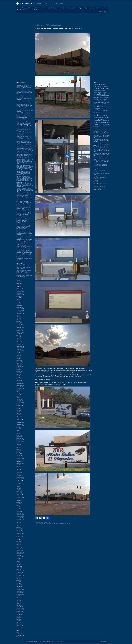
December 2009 (20, 590)
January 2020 (20, 401)
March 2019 (19, 416)
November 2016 (20, 460)
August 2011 (19, 558)
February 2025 (20, 306)
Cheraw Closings (97, 190)
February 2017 (20, 455)
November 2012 (20, 535)
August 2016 (19, 465)
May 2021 (19, 376)
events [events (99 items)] (95, 98)
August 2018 (19, 427)
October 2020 (20, 387)
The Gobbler (96, 182)
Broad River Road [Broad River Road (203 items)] (100, 85)
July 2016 (19, 466)
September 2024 (20, 313)
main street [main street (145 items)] (104, 109)
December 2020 (20, 384)
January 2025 (20, 307)
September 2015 (20, 482)
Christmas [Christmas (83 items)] (99, 90)
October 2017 (20, 443)
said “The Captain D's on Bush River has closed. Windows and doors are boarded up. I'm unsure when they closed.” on (25, 128)
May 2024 (19, 320)
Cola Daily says (74, 383)
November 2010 (20, 572)
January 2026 (20, 288)
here (85, 369)
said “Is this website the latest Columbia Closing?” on (24, 237)
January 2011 (20, 569)
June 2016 (19, 468)
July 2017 (19, 448)
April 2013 (19, 527)
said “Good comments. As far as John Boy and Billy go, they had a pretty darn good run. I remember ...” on (24, 86)
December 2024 (20, 309)
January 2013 (20, 532)
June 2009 (19, 599)
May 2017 (19, 451)
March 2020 (19, 398)
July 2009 (19, 597)
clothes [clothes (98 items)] (104, 90)
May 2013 (19, 526)
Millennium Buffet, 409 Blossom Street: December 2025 (24, 271)
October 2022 (20, 349)
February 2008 (20, 624)
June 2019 (19, 412)
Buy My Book (39, 8)
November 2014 (20, 498)
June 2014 (19, 505)
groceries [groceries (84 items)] (107, 103)
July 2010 (19, 579)
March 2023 (19, 342)
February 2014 (20, 512)
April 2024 (19, 321)
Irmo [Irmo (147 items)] (104, 107)
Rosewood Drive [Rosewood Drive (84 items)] (97, 118)
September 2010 (20, 576)
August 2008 (19, 615)
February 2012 (20, 549)
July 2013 (19, 522)
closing (18, 282)
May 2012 (19, 544)
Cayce (63, 524)
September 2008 (20, 613)
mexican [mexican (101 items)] (96, 111)
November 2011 (20, 554)
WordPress (62, 641)
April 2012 (19, 546)
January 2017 (20, 457)
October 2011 (20, 555)
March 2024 (19, 323)
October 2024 (20, 312)
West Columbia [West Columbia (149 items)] (98, 127)
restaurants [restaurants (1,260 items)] (100, 115)
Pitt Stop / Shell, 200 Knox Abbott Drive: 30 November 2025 (24, 273)
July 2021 (19, 373)
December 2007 (20, 627)
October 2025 (20, 293)
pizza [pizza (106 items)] (98, 113)
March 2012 (19, 547)
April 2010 (19, 583)
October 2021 (20, 368)
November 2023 (20, 329)
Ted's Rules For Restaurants (24, 10)
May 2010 (19, 582)
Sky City (95, 185)
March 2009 (19, 604)
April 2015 (19, 490)
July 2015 (19, 485)
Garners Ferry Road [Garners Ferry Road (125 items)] (99, 101)
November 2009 (20, 591)
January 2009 (20, 607)
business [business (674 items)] (101, 88)
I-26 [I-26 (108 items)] (101, 107)
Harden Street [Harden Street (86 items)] (101, 105)
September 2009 (20, 594)
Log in (18, 632)
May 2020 (19, 395)
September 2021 (20, 370)
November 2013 (20, 516)
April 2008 (19, 621)
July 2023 (19, 335)
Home (19, 8)
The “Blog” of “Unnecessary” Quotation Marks (100, 178)
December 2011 (20, 552)
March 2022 (19, 360)
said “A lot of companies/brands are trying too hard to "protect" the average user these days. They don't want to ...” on (25, 184)
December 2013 (20, 515)
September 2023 (20, 332)
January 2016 (20, 476)
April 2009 (19, 602)
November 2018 (20, 423)
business (56, 524)
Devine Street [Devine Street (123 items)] (97, 96)
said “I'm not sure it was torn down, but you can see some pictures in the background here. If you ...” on (24, 219)
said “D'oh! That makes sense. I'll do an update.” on (24, 133)
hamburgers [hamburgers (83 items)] (96, 104)
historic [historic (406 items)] (97, 107)
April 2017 (19, 452)
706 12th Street (50, 524)
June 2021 (19, 374)
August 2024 (19, 315)
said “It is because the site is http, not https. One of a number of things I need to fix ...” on (25, 190)
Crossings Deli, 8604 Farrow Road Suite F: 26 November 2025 (101, 161)
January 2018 (20, 438)
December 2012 (20, 533)
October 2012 (20, 537)
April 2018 (19, 434)
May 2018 (19, 432)
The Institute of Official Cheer (100, 183)
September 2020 (20, 388)
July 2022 (19, 354)
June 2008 (19, 618)
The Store (37, 10)
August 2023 (19, 334)
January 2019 (20, 420)
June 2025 (19, 299)
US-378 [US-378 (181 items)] (107, 125)
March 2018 (19, 435)
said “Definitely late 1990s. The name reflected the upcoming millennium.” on (25, 162)
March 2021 (19, 379)
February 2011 (20, 568)
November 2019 (20, 404)
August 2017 (19, 446)
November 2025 (20, 292)
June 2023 (19, 337)
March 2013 (19, 529)
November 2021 (20, 366)
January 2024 (20, 326)
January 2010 (20, 588)
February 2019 (20, 418)
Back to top (103, 641)
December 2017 (20, 440)
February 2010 (20, 586)
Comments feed (20, 635)
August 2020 (19, 390)
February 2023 (20, 343)
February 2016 (20, 474)
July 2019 (19, 410)
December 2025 (20, 290)
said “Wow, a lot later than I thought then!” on (23, 173)
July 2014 (19, 504)
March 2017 (19, 454)
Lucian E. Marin (51, 641)
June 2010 (19, 580)
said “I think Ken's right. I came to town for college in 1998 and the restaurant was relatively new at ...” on (25, 168)
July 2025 (19, 298)
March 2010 (19, 585)
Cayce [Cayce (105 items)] (95, 90)
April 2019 (19, 415)
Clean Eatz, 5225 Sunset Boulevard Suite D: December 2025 (24, 276)
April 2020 (19, 396)
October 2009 (20, 593)
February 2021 (20, 381)
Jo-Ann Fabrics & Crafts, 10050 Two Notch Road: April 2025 (102, 136)
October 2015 (20, 480)
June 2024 (19, 318)
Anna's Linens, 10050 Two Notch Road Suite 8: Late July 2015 (101, 140)
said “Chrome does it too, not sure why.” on (24, 194)
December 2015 (20, 477)
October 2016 (20, 462)
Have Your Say (61, 8)
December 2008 (20, 608)
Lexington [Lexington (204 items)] (97, 109)
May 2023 (19, 338)
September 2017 (20, 444)
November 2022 (20, 348)
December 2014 (20, 496)
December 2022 (20, 346)
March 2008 (19, 622)
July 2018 (19, 429)
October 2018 (20, 424)
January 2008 (20, 625)
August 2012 (19, 540)
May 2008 (19, 619)
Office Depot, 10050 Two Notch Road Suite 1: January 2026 (23, 265)
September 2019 (20, 407)
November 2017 (20, 441)
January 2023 (20, 345)
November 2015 (20, 479)
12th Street (44, 524)
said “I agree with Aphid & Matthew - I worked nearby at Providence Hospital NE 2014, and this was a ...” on (24, 205)
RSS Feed (102, 12)
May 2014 (19, 507)
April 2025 (19, 302)
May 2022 (19, 357)
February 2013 (20, 530)
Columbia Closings (28, 3)
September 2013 (20, 519)
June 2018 (19, 430)
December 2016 (20, 459)
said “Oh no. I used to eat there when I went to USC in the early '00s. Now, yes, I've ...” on (24, 115)
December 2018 (20, 421)
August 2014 (19, 502)
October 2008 (20, 611)
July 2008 (19, 616)
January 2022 (20, 363)
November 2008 (20, 610)
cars (60, 524)
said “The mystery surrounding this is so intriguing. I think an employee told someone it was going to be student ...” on (24, 198)
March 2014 (19, 510)
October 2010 (20, 574)
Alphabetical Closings (28, 8)
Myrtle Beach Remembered (100, 186)
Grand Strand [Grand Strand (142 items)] (100, 102)
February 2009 (20, 605)
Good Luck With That (50, 8)
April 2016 (19, 471)
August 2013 (19, 521)
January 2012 (20, 551)
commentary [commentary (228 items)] (98, 92)
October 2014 (20, 499)
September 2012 (20, 538)
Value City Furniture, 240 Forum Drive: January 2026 (24, 268)
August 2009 (19, 596)
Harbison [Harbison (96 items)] (101, 104)
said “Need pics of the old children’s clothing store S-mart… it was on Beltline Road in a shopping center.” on (25, 242)
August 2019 (19, 409)
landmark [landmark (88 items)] (108, 107)
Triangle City (68, 524)
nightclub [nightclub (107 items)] (100, 111)
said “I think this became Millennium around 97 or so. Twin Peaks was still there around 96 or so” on (24, 178)
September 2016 (20, 463)
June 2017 (19, 449)
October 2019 (20, 405)
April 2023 (19, 340)
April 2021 (19, 377)
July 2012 (19, 541)
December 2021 (20, 365)
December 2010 (20, 571)
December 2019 (20, 402)
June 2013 (19, 524)
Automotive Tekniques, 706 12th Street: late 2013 (53, 28)
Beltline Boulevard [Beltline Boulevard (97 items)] (98, 85)
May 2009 (19, 600)
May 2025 (19, 301)
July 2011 (19, 560)
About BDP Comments (22, 260)
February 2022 (20, 362)
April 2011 (19, 565)
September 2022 (20, 351)
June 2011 (19, 561)
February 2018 (20, 437)
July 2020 (19, 391)
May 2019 (19, 413)
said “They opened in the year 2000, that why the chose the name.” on (24, 138)
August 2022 (19, 352)
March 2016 (19, 473)
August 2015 (19, 483)
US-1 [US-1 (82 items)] (100, 125)
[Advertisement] (66, 18)
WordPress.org (20, 637)
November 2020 (20, 385)
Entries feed (19, 634)
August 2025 (19, 296)
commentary (19, 283)
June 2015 (19, 487)
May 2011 (19, 563)
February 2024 (20, 324)
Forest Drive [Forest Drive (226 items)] (102, 99)
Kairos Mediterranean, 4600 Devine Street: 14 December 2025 (101, 157)
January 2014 (20, 513)
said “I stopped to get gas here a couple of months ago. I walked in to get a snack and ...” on (25, 151)
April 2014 (19, 508)
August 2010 (19, 577)
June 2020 (19, 393)
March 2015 (19, 491)
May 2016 (19, 469)
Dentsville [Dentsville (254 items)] (103, 94)
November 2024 (20, 310)
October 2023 (20, 331)
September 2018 (20, 426)
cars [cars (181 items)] (108, 89)
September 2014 (20, 501)
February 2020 (20, 399)
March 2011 (19, 566)
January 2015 (20, 494)
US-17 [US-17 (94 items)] (103, 125)
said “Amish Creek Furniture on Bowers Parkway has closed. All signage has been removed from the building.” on (25, 156)
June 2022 (19, 356)
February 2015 (20, 493)
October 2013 (20, 518)
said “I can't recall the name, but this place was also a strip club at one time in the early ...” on (24, 103)
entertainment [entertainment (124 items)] (105, 96)
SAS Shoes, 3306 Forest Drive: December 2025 (101, 165)
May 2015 (19, 488)
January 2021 (20, 382)
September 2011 (20, 557)
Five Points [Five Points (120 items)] (100, 98)
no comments (77, 28)
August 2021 (19, 371)
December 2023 (20, 327)
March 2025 (19, 304)
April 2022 (19, 359)
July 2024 (19, 317)
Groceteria (96, 180)
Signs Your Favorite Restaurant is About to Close (92, 8)
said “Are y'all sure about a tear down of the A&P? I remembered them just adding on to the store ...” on (24, 226)
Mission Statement (72, 8)
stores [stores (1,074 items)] (100, 120)
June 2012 (19, 543)
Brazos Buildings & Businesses (100, 188)
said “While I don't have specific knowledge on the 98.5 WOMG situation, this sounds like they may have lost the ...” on (24, 97)
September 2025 (20, 295)
